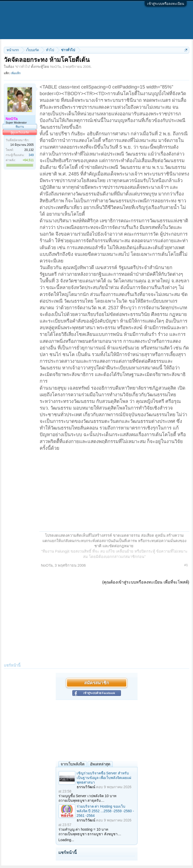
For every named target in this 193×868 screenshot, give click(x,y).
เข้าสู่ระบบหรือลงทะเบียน (166, 4)
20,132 (29, 150)
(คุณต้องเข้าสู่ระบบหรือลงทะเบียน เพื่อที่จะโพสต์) (146, 582)
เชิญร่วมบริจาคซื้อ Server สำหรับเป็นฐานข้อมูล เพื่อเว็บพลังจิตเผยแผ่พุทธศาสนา (104, 778)
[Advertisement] (114, 490)
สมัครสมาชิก (96, 683)
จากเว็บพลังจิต (73, 764)
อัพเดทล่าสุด (100, 764)
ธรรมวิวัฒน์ (86, 787)
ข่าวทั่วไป (22, 67)
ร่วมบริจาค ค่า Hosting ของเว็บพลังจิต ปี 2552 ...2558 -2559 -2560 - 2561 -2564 (105, 811)
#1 (186, 565)
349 (31, 155)
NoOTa (55, 67)
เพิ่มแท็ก (16, 73)
